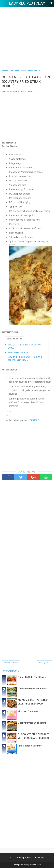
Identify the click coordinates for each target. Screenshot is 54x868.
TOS (12, 858)
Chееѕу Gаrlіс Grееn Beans (32, 689)
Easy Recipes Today (27, 3)
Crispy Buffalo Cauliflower (32, 677)
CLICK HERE (32, 420)
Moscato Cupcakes (28, 711)
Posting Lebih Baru (11, 663)
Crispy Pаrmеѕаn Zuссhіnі (32, 723)
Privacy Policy (24, 858)
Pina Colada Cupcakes (30, 746)
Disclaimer (39, 858)
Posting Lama (44, 663)
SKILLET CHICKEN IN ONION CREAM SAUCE (24, 346)
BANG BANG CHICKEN (18, 352)
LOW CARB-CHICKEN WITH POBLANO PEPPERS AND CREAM (25, 359)
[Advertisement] (27, 40)
